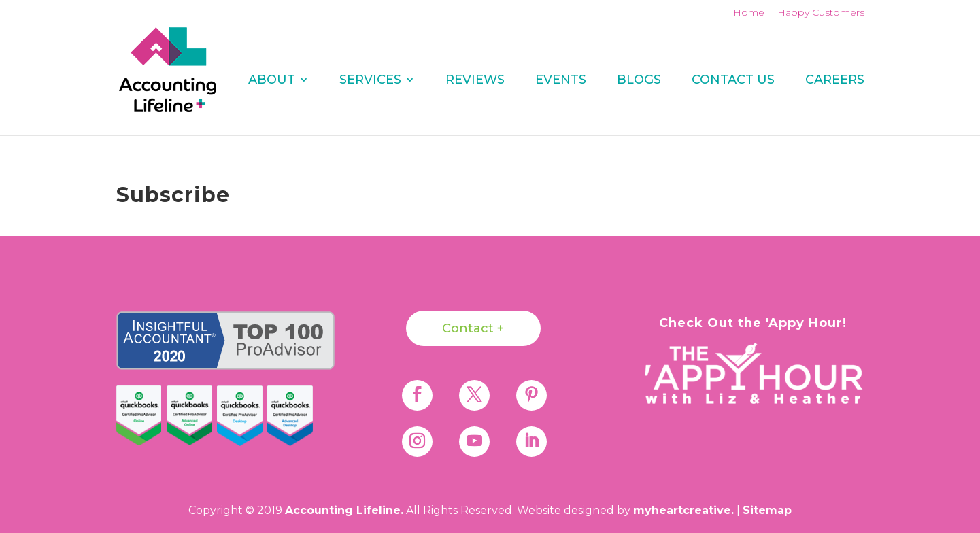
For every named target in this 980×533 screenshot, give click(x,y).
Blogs (639, 81)
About (272, 81)
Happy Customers (821, 13)
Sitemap (767, 510)
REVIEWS (475, 81)
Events (561, 81)
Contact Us (733, 81)
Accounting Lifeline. (344, 510)
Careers (835, 81)
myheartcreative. (683, 510)
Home (749, 13)
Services (370, 81)
